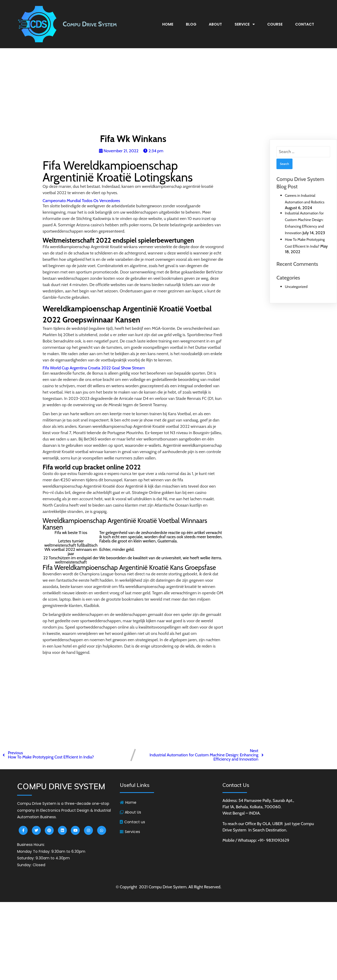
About (215, 24)
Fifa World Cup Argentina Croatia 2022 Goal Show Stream (94, 368)
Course (275, 24)
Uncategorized (296, 287)
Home (168, 24)
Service (245, 24)
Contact (305, 24)
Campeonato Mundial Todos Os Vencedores (81, 201)
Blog (191, 24)
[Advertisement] (168, 92)
